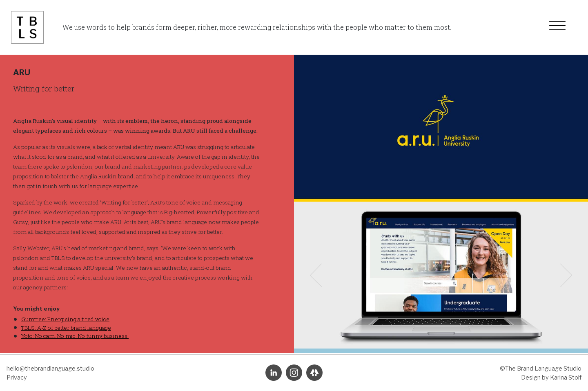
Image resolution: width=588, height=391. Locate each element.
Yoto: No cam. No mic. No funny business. (75, 336)
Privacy (17, 378)
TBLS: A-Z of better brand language (66, 328)
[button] (316, 275)
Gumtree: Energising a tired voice (65, 319)
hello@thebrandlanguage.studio (50, 369)
